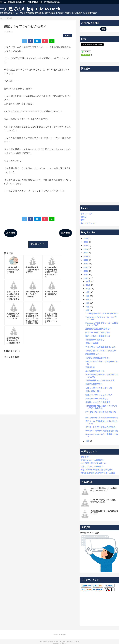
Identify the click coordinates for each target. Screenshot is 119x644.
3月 (88, 441)
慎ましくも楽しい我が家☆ (92, 467)
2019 (86, 256)
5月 (88, 307)
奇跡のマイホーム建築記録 (92, 460)
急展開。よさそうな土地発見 (98, 402)
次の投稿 (11, 233)
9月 (88, 292)
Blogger (63, 634)
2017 (86, 264)
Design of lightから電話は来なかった (102, 431)
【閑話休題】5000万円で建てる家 (100, 380)
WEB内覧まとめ (35, 2)
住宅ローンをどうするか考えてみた (101, 427)
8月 (88, 296)
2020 (86, 253)
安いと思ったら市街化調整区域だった (102, 418)
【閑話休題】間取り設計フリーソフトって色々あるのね (102, 407)
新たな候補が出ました (95, 371)
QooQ (64, 643)
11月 (88, 285)
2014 (86, 274)
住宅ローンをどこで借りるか (98, 332)
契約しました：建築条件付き (98, 336)
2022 (86, 245)
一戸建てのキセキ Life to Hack (30, 9)
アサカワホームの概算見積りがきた (101, 347)
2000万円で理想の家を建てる (93, 463)
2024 (86, 238)
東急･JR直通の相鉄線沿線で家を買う (97, 470)
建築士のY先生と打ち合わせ (97, 329)
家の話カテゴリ (38, 244)
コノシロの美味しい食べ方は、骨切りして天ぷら (104, 501)
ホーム (3, 2)
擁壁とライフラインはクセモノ (99, 395)
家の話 (67, 36)
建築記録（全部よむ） (17, 2)
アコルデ (85, 457)
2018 (86, 260)
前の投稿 (66, 233)
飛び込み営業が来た (94, 384)
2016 (86, 267)
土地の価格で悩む (93, 391)
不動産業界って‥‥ (94, 354)
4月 (88, 310)
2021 (86, 249)
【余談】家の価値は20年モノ (98, 358)
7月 (88, 299)
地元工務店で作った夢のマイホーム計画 (98, 473)
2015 (86, 271)
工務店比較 (90, 367)
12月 (88, 281)
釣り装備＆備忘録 (52, 2)
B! (37, 41)
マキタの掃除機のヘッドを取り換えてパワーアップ (104, 489)
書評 (83, 220)
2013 (86, 278)
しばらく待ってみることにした (99, 388)
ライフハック (87, 214)
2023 (86, 242)
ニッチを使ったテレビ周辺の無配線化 (102, 314)
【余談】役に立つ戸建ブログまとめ (101, 351)
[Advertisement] (99, 137)
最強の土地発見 (92, 343)
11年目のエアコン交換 (89, 533)
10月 (88, 289)
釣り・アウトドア (88, 223)
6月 (88, 303)
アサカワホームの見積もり (97, 399)
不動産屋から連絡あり (95, 340)
